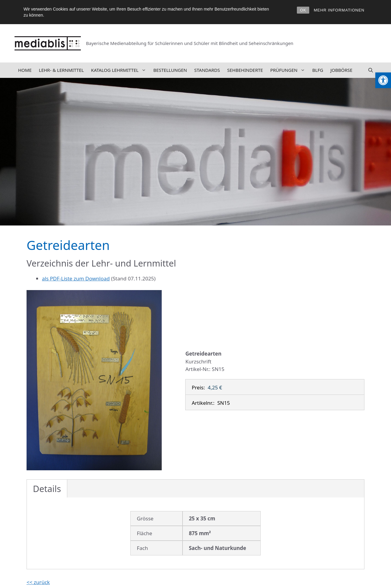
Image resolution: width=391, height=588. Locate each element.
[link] (383, 80)
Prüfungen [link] (289, 70)
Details (47, 489)
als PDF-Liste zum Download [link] (76, 278)
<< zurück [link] (38, 582)
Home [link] (25, 70)
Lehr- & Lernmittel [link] (61, 70)
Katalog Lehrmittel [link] (120, 70)
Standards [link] (207, 70)
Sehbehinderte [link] (245, 70)
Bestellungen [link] (170, 70)
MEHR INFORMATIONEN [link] (339, 10)
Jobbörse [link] (341, 70)
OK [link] (303, 10)
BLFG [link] (318, 70)
